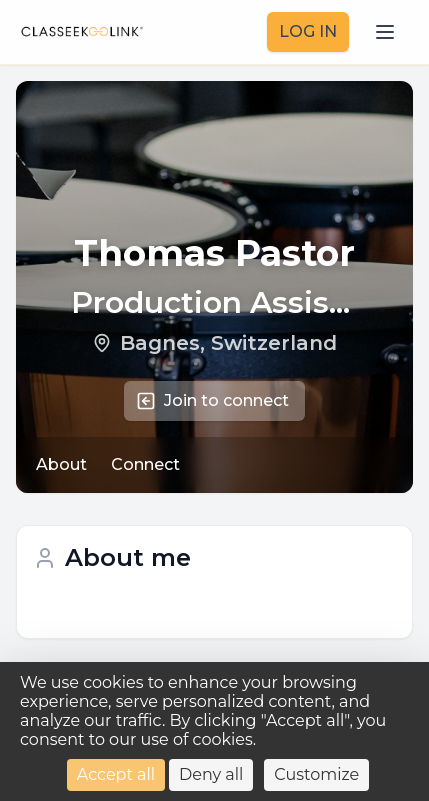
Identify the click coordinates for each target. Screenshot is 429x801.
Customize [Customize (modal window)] (316, 774)
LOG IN (308, 31)
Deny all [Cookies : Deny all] (211, 774)
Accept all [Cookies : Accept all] (116, 774)
